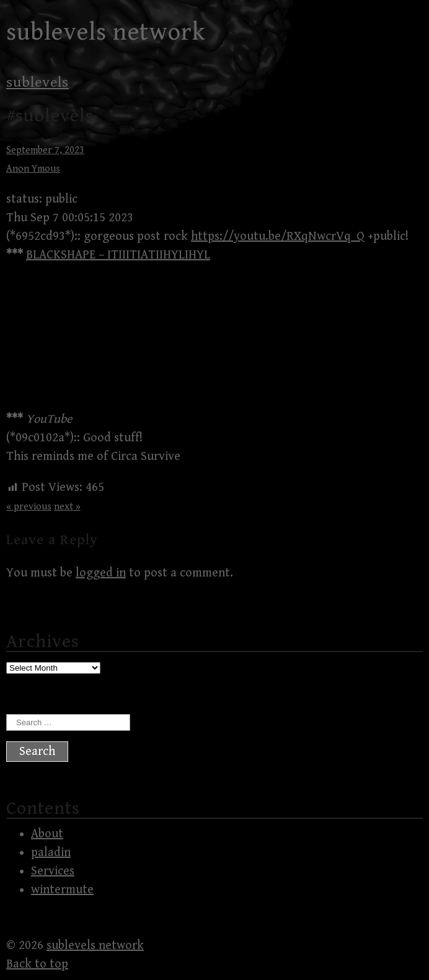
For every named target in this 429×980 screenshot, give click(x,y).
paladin (51, 853)
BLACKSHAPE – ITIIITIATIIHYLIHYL (118, 255)
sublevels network (106, 32)
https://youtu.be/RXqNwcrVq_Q (278, 236)
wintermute (62, 890)
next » (67, 507)
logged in (101, 573)
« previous (29, 507)
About (47, 834)
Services (53, 871)
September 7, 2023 (45, 150)
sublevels (38, 82)
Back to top (37, 964)
